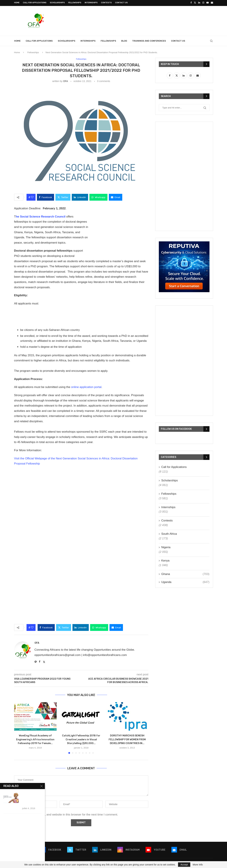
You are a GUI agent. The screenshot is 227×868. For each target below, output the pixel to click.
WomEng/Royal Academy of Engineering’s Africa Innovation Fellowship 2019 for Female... (35, 739)
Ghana (185, 574)
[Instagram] (203, 3)
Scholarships (57, 3)
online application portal (86, 387)
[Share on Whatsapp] (98, 197)
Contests (106, 3)
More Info (198, 865)
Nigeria (166, 547)
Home (17, 3)
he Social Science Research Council (41, 216)
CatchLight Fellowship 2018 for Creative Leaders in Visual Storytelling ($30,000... (81, 739)
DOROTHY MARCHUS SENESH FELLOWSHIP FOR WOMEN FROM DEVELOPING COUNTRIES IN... (127, 739)
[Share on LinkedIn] (80, 197)
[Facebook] (191, 3)
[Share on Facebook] (45, 197)
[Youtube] (208, 3)
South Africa (169, 533)
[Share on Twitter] (63, 197)
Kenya (165, 560)
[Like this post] (32, 197)
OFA (65, 81)
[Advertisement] (151, 20)
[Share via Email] (116, 197)
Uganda (185, 582)
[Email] (212, 3)
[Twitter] (195, 3)
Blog (124, 40)
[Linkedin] (199, 3)
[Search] (211, 40)
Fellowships (75, 3)
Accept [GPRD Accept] (184, 865)
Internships (91, 3)
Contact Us (121, 3)
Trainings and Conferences (149, 40)
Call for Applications (35, 3)
